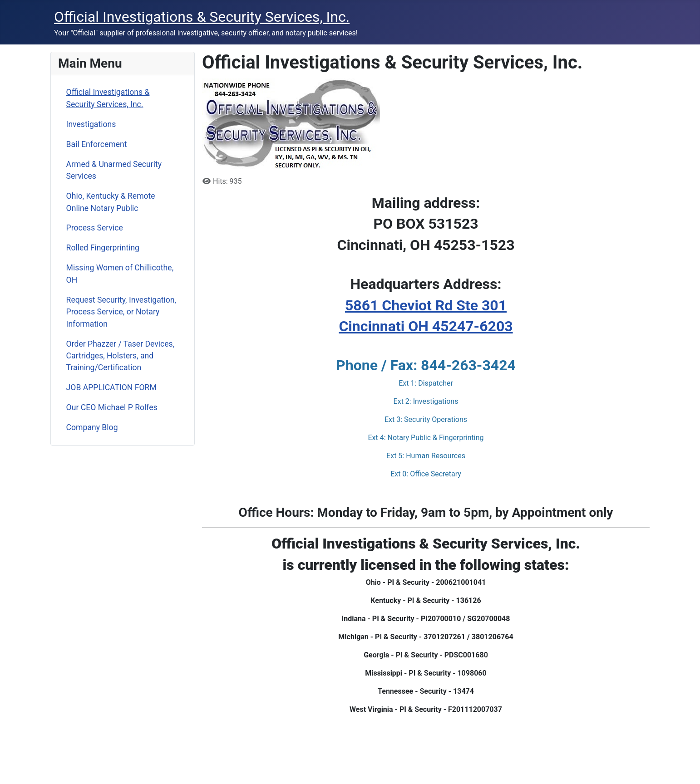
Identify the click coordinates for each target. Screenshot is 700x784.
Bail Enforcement (97, 144)
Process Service (95, 228)
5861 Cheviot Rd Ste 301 (426, 305)
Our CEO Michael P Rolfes (112, 407)
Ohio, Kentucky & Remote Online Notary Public (111, 202)
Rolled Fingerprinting (103, 248)
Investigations (91, 124)
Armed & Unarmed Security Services (114, 170)
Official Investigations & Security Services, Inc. (108, 98)
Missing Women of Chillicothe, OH (120, 274)
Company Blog (92, 427)
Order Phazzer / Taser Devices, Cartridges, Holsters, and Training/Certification (121, 356)
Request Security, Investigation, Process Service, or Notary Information (121, 312)
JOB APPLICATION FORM (111, 387)
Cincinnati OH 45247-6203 (426, 326)
